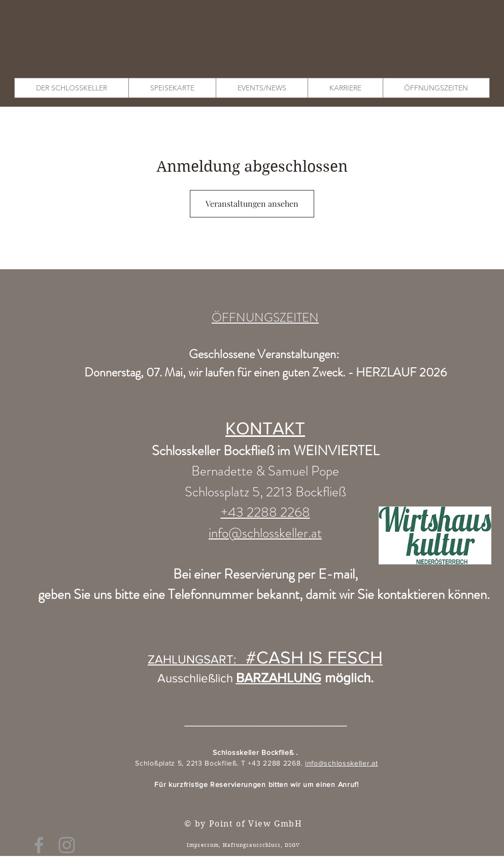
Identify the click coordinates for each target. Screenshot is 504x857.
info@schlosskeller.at (342, 763)
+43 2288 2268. (276, 763)
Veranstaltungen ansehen (252, 203)
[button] (72, 88)
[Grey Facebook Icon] (39, 845)
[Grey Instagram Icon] (67, 845)
